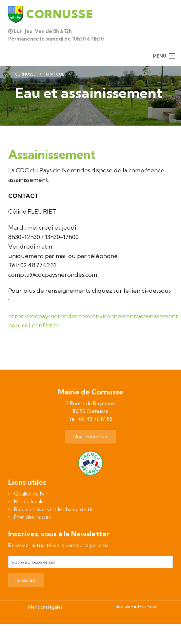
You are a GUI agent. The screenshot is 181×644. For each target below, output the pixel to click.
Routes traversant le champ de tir (53, 509)
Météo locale (29, 502)
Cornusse (25, 74)
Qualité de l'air (31, 494)
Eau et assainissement (98, 74)
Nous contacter (90, 437)
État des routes (32, 517)
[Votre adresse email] (90, 562)
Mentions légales (45, 607)
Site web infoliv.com (136, 607)
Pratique (55, 74)
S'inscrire (26, 580)
